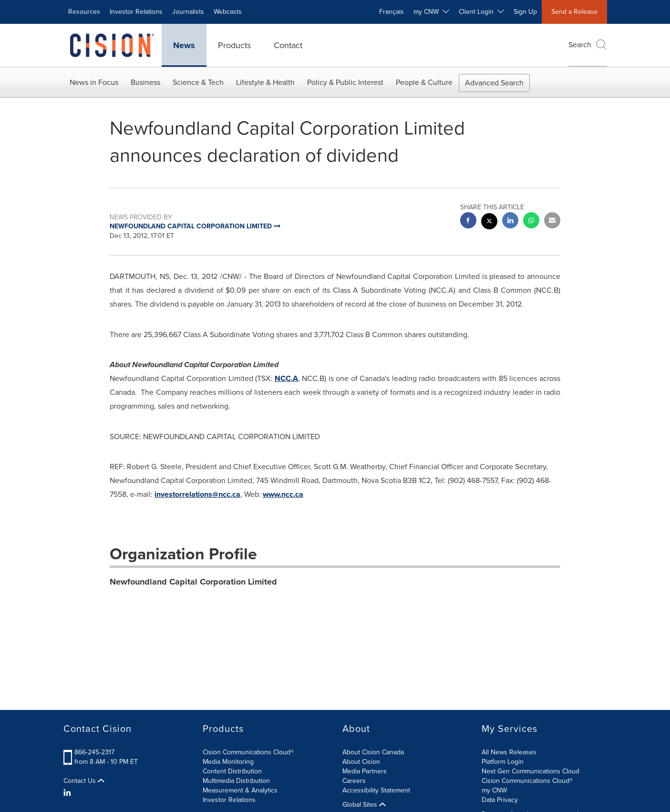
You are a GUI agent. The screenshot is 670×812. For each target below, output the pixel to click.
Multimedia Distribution (236, 781)
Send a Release (574, 12)
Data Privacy (500, 800)
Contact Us (84, 781)
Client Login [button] (481, 12)
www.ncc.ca (283, 494)
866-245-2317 (94, 752)
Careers (354, 781)
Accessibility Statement (376, 790)
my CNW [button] (431, 12)
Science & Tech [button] (198, 82)
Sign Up (525, 12)
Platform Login (503, 762)
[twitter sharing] (489, 222)
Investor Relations (136, 12)
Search (588, 45)
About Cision (361, 762)
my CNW (494, 790)
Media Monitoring (228, 762)
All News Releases (509, 752)
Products (234, 45)
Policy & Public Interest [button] (345, 82)
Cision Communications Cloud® (248, 752)
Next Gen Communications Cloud (531, 771)
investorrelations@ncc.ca (197, 494)
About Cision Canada (373, 752)
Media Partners (365, 771)
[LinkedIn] (68, 793)
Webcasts (228, 12)
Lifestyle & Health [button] (265, 82)
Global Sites (364, 805)
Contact (288, 45)
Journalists (188, 12)
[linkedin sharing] (510, 221)
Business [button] (145, 82)
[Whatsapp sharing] (531, 221)
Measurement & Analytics (240, 790)
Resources (84, 12)
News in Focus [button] (94, 82)
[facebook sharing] (468, 221)
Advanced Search (494, 83)
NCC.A (286, 378)
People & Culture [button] (424, 82)
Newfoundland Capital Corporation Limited (193, 582)
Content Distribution (232, 771)
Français (392, 12)
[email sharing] (552, 221)
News (184, 45)
